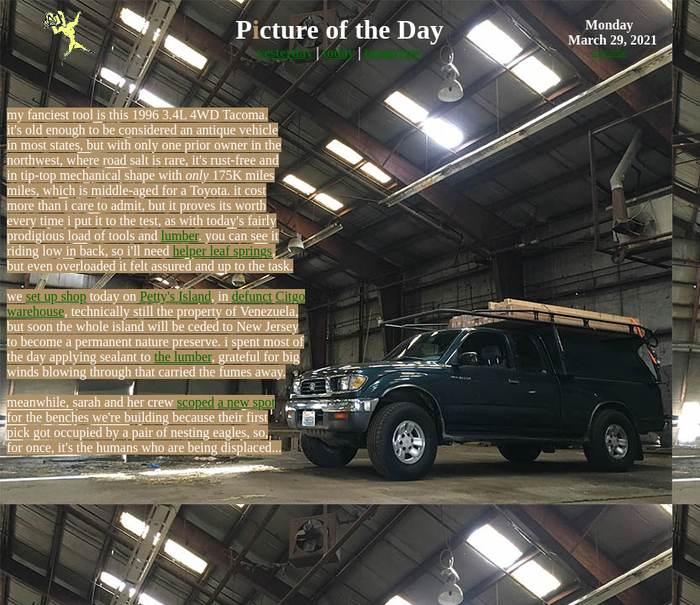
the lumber (183, 357)
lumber (180, 236)
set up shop (56, 296)
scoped (196, 402)
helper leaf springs (223, 251)
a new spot (246, 402)
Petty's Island (175, 296)
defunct (252, 296)
